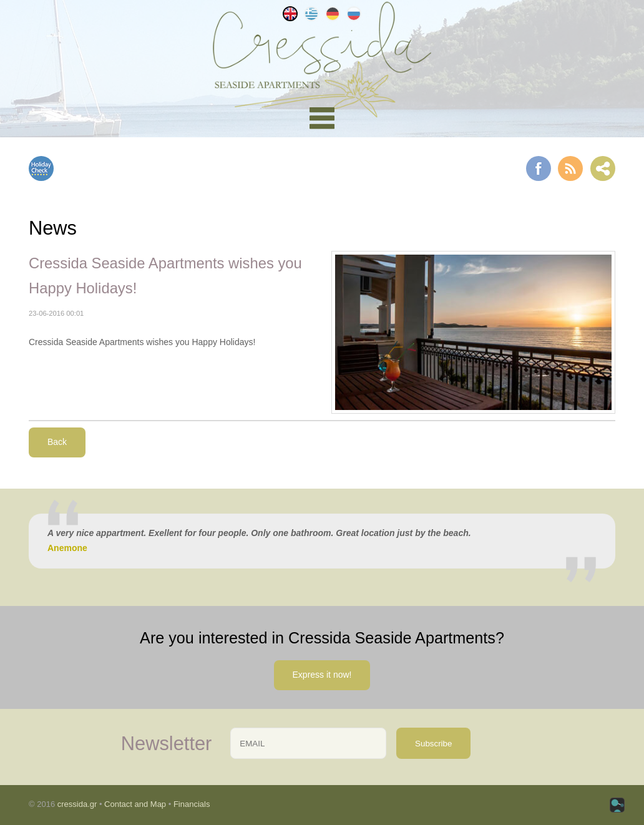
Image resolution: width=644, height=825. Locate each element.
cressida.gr (77, 804)
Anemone (67, 548)
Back (57, 442)
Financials (192, 804)
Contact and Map (135, 804)
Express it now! (322, 675)
